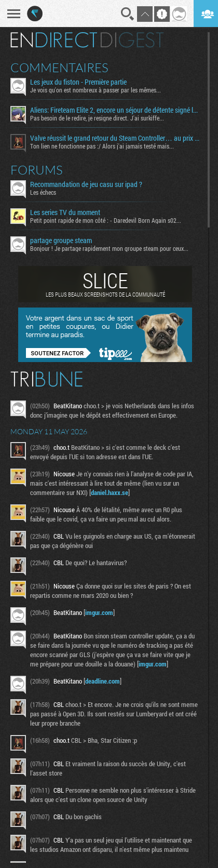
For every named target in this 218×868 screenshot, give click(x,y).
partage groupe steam (61, 241)
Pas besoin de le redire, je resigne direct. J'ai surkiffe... (97, 118)
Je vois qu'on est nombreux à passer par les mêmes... (96, 90)
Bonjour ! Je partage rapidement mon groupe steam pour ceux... (109, 248)
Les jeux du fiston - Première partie (78, 82)
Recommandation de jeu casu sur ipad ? (86, 184)
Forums (37, 170)
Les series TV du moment (65, 212)
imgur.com (99, 612)
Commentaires (59, 68)
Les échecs (43, 192)
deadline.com (103, 681)
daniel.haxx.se (110, 492)
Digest (132, 40)
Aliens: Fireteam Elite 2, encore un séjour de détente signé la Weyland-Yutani (115, 110)
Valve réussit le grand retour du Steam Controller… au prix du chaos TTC (115, 138)
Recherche (128, 14)
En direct (54, 40)
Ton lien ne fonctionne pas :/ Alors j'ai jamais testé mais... (102, 146)
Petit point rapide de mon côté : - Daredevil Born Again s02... (106, 220)
